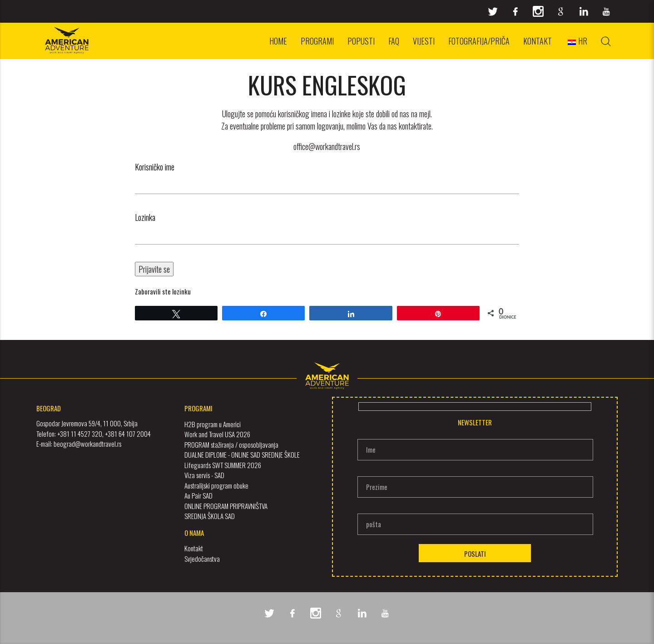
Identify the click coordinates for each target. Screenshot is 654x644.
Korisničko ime (155, 167)
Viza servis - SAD (204, 475)
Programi (317, 41)
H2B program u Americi (213, 424)
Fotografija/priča (479, 41)
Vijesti (424, 41)
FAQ (394, 41)
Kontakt (538, 41)
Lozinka (145, 217)
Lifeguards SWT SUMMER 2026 (223, 464)
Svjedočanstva (202, 558)
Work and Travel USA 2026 (217, 434)
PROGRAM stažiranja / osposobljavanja (231, 444)
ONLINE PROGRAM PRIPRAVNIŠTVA (226, 505)
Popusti (361, 41)
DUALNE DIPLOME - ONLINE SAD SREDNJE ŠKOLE (242, 454)
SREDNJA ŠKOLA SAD (210, 516)
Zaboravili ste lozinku (163, 291)
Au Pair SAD (198, 495)
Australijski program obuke (216, 485)
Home (278, 41)
